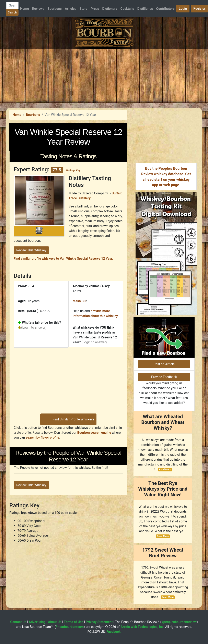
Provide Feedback (164, 377)
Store (83, 9)
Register (199, 8)
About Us (55, 622)
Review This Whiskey (31, 250)
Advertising (37, 622)
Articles (71, 9)
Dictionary (110, 9)
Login (183, 8)
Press (95, 9)
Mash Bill (79, 301)
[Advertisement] (104, 77)
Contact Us (18, 622)
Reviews (38, 9)
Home (25, 9)
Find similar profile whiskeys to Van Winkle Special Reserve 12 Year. (63, 259)
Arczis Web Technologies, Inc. (142, 627)
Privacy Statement (99, 622)
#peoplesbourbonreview (179, 622)
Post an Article (164, 364)
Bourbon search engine (94, 433)
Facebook (114, 632)
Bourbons (55, 9)
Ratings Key (73, 170)
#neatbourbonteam (70, 627)
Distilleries (145, 9)
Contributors (165, 9)
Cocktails (127, 9)
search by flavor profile (42, 437)
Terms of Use (74, 622)
